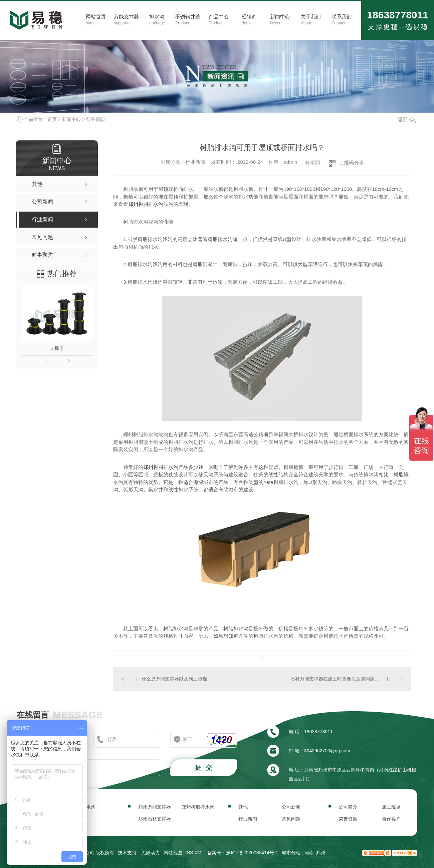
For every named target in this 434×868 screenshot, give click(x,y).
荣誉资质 (348, 819)
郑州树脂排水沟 (146, 204)
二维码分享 (351, 163)
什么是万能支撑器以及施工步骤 (174, 679)
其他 (243, 807)
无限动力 (151, 853)
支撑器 (57, 348)
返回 (407, 119)
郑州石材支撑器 (155, 819)
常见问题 (291, 819)
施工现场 (391, 807)
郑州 (321, 853)
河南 (309, 853)
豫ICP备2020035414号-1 (252, 853)
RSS (188, 853)
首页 (52, 119)
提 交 (204, 768)
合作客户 (391, 819)
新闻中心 (71, 119)
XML (199, 853)
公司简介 (348, 807)
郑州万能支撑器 (155, 807)
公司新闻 (291, 807)
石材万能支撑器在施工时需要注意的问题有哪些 (340, 679)
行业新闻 (95, 119)
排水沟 (88, 807)
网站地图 (173, 853)
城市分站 (291, 853)
